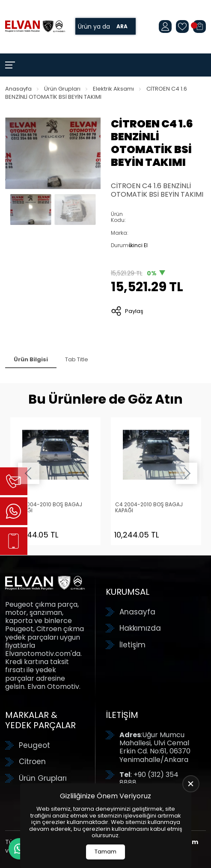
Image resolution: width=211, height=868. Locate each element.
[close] (191, 784)
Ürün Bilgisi (31, 359)
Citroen (32, 762)
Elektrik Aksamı (113, 89)
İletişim (132, 645)
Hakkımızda (140, 628)
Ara (122, 26)
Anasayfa (18, 89)
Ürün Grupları (62, 89)
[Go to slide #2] (75, 210)
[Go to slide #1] (31, 210)
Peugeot (34, 745)
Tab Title (77, 359)
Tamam (105, 852)
